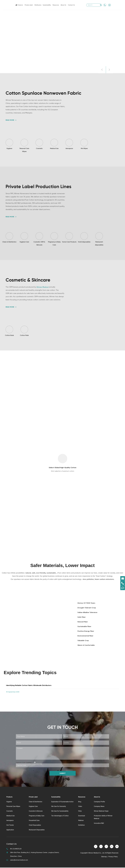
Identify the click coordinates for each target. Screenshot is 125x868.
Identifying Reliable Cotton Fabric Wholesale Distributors (29, 686)
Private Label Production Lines (38, 187)
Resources (56, 5)
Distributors (38, 5)
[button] (102, 70)
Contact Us (71, 5)
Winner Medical (42, 287)
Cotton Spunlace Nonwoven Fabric (43, 93)
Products (20, 5)
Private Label (29, 5)
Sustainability (47, 5)
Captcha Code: (26, 763)
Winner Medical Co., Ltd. (97, 853)
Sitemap (104, 857)
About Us (63, 5)
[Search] (101, 5)
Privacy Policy (113, 857)
